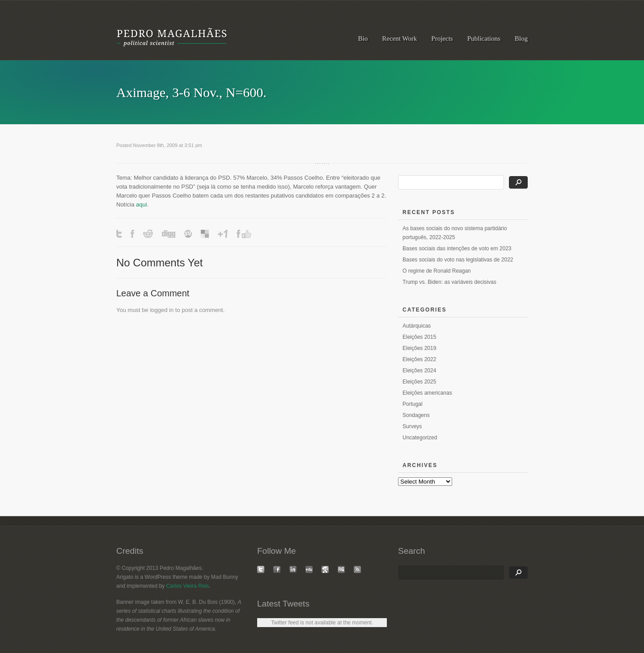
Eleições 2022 (419, 359)
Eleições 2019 (419, 348)
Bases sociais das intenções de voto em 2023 (457, 249)
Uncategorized (420, 438)
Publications (484, 38)
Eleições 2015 (419, 337)
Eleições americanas (427, 393)
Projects (442, 38)
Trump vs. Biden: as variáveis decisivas (449, 282)
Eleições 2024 (419, 371)
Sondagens (416, 415)
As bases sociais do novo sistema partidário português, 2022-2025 (455, 233)
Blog (521, 38)
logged (159, 310)
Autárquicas (417, 326)
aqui (142, 204)
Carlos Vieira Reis (187, 586)
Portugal (413, 404)
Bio (363, 38)
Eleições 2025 (419, 382)
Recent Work (399, 38)
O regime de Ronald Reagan (437, 271)
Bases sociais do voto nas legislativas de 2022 (458, 260)
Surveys (412, 426)
